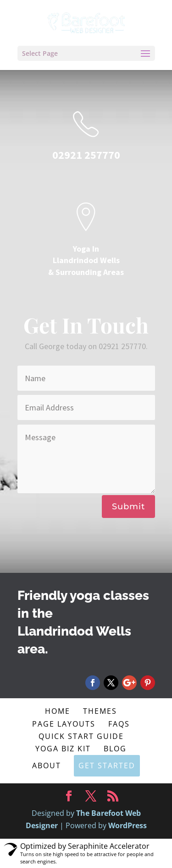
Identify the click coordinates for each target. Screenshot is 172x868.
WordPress (128, 825)
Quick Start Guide (81, 736)
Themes (100, 711)
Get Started (107, 766)
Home (58, 711)
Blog (115, 749)
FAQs (119, 724)
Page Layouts (64, 724)
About (47, 766)
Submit (128, 507)
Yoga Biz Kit (63, 749)
